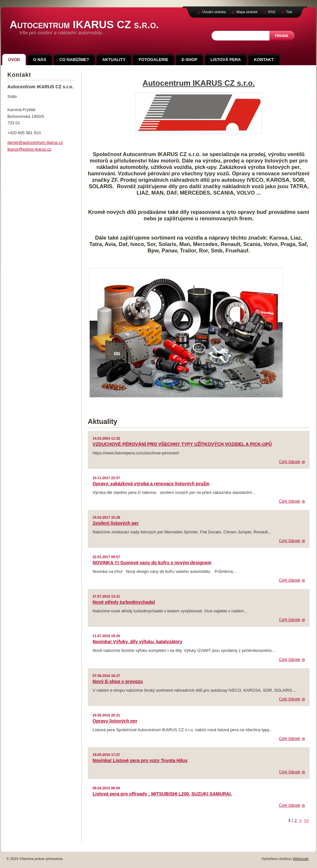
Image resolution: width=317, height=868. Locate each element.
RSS (272, 12)
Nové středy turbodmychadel (124, 602)
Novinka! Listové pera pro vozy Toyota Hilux (140, 760)
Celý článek (290, 462)
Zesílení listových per (116, 523)
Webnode (301, 859)
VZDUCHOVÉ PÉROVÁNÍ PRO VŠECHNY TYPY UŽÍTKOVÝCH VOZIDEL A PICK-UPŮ (182, 444)
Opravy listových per (115, 721)
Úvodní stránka (214, 12)
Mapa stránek (247, 12)
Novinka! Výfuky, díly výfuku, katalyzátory (137, 642)
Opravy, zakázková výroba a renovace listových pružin (151, 484)
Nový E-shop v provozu (118, 681)
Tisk (289, 12)
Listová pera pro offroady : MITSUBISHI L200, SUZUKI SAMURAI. (162, 794)
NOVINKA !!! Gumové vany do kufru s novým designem (152, 563)
